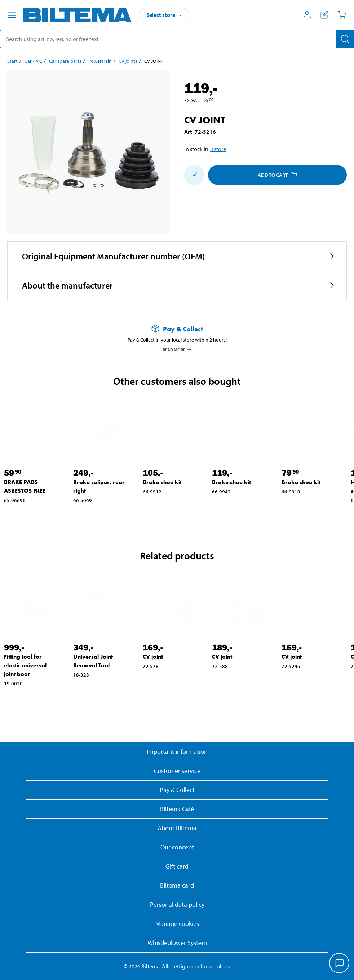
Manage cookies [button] (177, 924)
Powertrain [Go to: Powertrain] (100, 61)
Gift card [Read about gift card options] (177, 866)
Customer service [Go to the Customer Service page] (177, 771)
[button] (177, 256)
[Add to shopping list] (194, 175)
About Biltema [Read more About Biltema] (177, 828)
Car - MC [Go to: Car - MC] (33, 61)
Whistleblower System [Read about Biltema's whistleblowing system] (177, 943)
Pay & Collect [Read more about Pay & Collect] (177, 790)
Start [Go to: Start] (12, 61)
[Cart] (342, 15)
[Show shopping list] (324, 15)
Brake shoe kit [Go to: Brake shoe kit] (162, 482)
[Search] (345, 39)
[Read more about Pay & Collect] (177, 329)
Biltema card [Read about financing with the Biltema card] (177, 885)
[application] (340, 964)
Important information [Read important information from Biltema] (177, 752)
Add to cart (277, 175)
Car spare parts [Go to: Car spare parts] (65, 61)
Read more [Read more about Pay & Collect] (177, 350)
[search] (177, 39)
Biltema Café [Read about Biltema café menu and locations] (177, 809)
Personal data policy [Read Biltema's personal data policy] (177, 904)
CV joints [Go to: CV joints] (128, 61)
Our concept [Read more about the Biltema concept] (177, 847)
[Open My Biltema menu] (307, 15)
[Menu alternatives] (12, 15)
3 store (218, 149)
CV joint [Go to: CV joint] (153, 657)
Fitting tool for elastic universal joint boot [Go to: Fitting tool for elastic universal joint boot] (25, 665)
